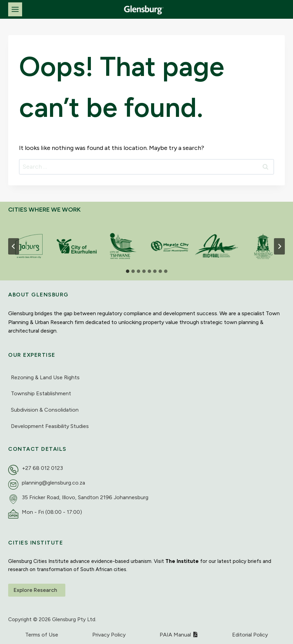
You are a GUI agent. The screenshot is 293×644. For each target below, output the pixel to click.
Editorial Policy (250, 635)
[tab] (128, 271)
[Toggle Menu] (15, 9)
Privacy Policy (109, 635)
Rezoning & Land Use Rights (45, 377)
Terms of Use (42, 635)
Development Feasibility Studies (50, 426)
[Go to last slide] (14, 246)
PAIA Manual (179, 635)
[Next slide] (279, 246)
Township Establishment (41, 393)
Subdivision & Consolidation (45, 410)
